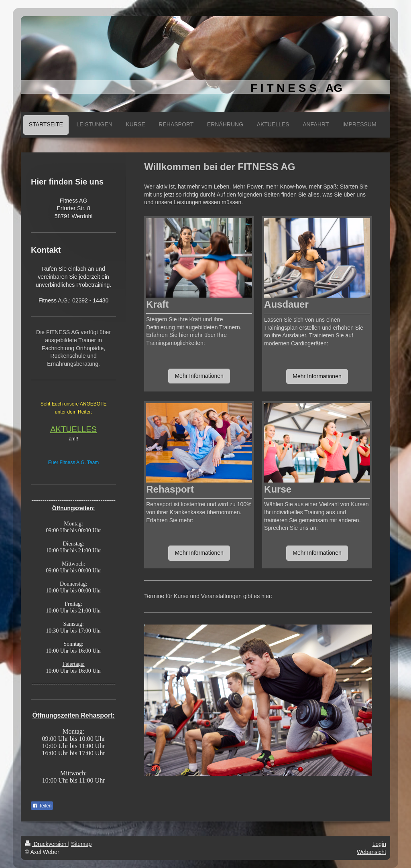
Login (379, 844)
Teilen (42, 806)
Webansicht (371, 852)
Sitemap (81, 844)
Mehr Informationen (199, 376)
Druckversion (46, 844)
